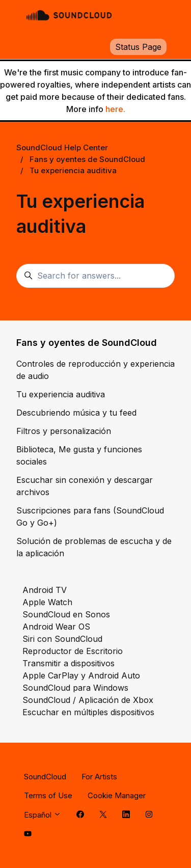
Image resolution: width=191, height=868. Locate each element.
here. (115, 109)
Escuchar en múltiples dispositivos (88, 712)
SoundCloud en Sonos (66, 614)
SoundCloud (45, 777)
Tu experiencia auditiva (73, 170)
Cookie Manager (117, 795)
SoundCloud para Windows (75, 688)
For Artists (99, 777)
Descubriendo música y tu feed (76, 413)
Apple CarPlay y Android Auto (81, 675)
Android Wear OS (56, 627)
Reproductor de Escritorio (73, 651)
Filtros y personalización (64, 431)
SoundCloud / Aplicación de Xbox (88, 700)
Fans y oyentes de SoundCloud (87, 159)
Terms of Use (48, 795)
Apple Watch (47, 602)
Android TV (45, 590)
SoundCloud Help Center (62, 147)
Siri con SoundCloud (62, 639)
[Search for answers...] (95, 276)
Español (43, 815)
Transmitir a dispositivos (69, 663)
